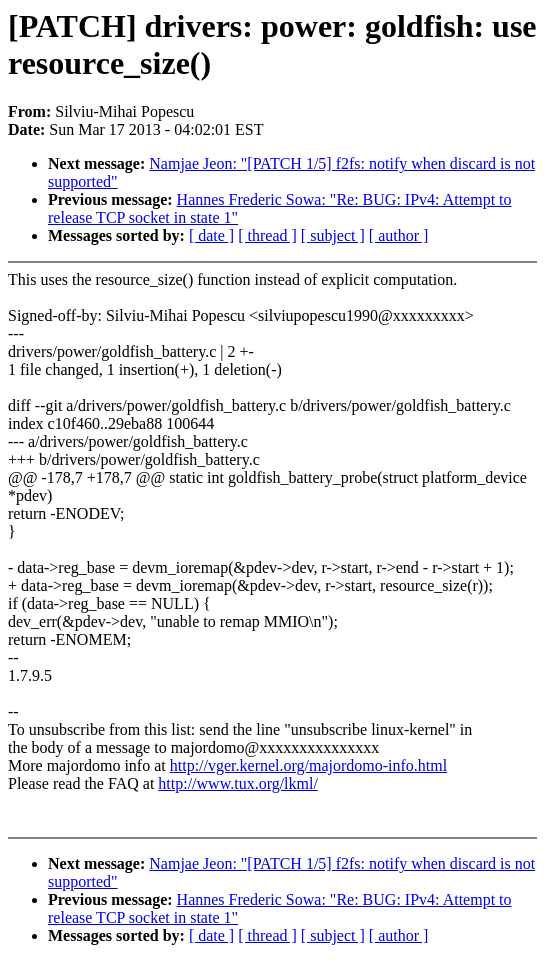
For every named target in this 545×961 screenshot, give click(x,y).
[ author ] (399, 235)
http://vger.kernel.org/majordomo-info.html (308, 765)
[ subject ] (333, 235)
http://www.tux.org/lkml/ (238, 783)
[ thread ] (267, 235)
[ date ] (211, 235)
